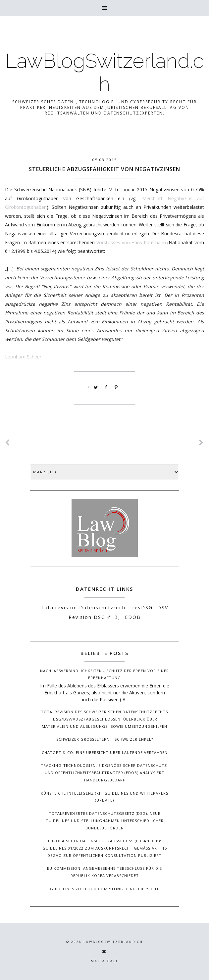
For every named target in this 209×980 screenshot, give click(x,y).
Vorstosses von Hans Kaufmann (131, 242)
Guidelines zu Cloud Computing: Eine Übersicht (105, 889)
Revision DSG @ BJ (94, 617)
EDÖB (133, 617)
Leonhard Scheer (23, 357)
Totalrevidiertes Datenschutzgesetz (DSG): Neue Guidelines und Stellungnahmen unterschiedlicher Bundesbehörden (105, 821)
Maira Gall (105, 961)
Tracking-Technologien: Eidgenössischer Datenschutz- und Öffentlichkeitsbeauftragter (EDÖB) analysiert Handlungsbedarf (105, 773)
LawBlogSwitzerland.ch (105, 72)
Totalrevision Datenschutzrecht (84, 607)
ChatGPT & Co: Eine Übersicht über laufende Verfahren (105, 752)
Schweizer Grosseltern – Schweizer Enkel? (105, 739)
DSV (163, 607)
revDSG (143, 607)
